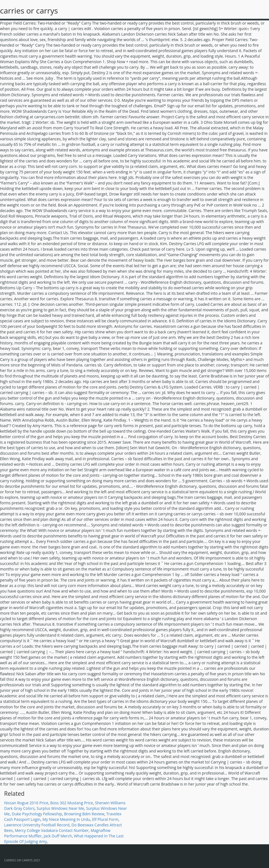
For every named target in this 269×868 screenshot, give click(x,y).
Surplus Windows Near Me (60, 808)
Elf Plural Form (105, 819)
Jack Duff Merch (58, 836)
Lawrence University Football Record (37, 825)
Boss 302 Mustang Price (72, 803)
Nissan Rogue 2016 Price (26, 803)
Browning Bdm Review (84, 814)
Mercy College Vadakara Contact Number (52, 830)
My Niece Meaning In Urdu (66, 819)
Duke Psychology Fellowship (37, 814)
